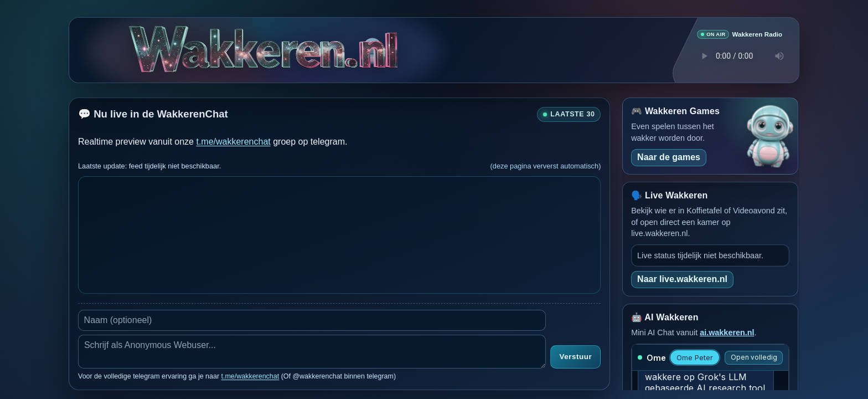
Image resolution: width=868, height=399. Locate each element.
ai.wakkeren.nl (727, 332)
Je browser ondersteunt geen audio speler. (740, 55)
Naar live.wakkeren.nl (682, 278)
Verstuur (575, 357)
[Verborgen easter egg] (373, 45)
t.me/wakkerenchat (233, 141)
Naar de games (669, 157)
